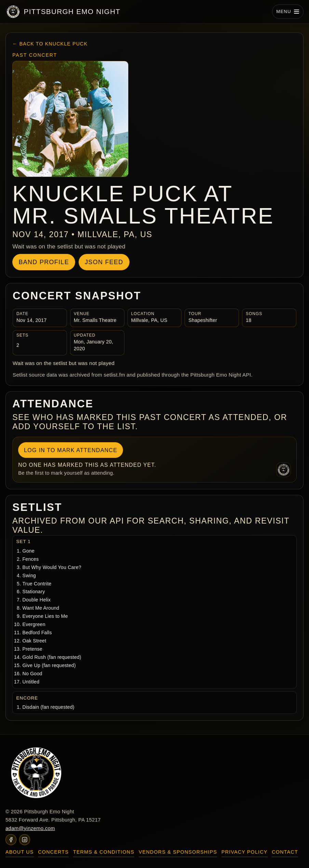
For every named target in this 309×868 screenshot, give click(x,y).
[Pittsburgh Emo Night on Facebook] (11, 840)
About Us (20, 852)
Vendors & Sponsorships (178, 852)
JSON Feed (104, 262)
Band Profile (44, 262)
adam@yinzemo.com (30, 828)
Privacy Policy (245, 852)
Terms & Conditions (104, 852)
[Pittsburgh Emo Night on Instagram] (25, 840)
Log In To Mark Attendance (71, 450)
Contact (285, 852)
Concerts (53, 852)
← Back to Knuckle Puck (50, 44)
